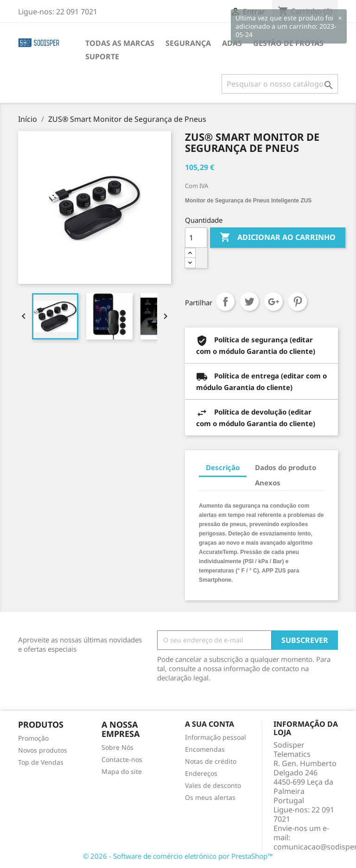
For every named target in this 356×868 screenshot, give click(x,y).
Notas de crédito (211, 761)
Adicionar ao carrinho (278, 238)
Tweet (249, 302)
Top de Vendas (41, 762)
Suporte (102, 57)
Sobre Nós (118, 747)
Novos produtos (43, 750)
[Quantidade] (196, 238)
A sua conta (210, 724)
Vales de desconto (213, 785)
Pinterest (298, 302)
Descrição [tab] (223, 467)
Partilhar (225, 302)
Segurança (188, 43)
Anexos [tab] (268, 483)
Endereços (201, 773)
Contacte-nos (122, 759)
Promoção (33, 738)
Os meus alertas (210, 797)
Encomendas (205, 749)
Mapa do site (122, 771)
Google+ (273, 302)
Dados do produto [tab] (286, 467)
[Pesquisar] (280, 84)
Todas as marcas (120, 43)
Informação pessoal (216, 737)
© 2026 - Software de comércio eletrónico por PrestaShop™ (178, 856)
